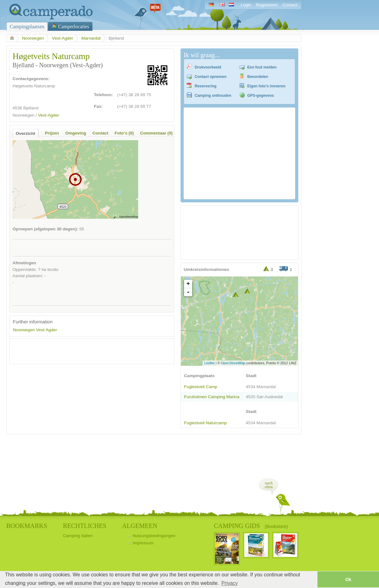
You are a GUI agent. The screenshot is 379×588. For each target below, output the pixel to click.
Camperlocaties (74, 27)
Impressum (143, 543)
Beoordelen (258, 77)
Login (246, 5)
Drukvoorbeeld (208, 67)
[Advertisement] (86, 351)
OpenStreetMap (233, 363)
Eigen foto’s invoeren (267, 86)
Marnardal (91, 38)
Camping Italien (78, 536)
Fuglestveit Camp (201, 387)
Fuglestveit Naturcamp (205, 423)
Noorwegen (33, 38)
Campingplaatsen (27, 27)
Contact (290, 5)
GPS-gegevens (261, 96)
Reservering (206, 86)
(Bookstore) (276, 526)
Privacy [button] (230, 583)
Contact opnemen (211, 77)
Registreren (267, 5)
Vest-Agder (63, 38)
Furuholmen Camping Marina (212, 397)
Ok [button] (348, 580)
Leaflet (209, 363)
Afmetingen (24, 263)
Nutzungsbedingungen (154, 536)
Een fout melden (262, 67)
